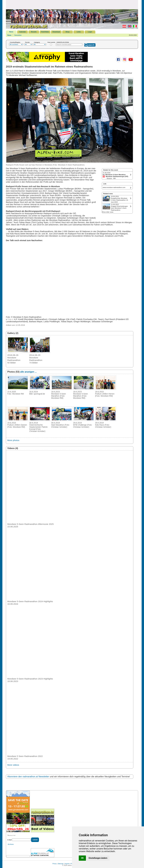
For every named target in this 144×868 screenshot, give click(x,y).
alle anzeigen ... (28, 372)
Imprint (67, 864)
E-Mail (9, 840)
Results (34, 32)
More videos (13, 765)
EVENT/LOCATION (63, 42)
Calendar (22, 32)
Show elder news (108, 212)
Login (90, 32)
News (11, 32)
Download (56, 32)
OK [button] (82, 858)
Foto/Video (45, 32)
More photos (13, 440)
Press (54, 864)
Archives (11, 844)
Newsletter (18, 35)
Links (79, 32)
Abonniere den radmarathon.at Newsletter (28, 777)
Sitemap (60, 864)
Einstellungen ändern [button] (98, 858)
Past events (51, 42)
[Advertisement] (72, 4)
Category (37, 42)
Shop (67, 32)
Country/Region (15, 42)
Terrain (27, 42)
